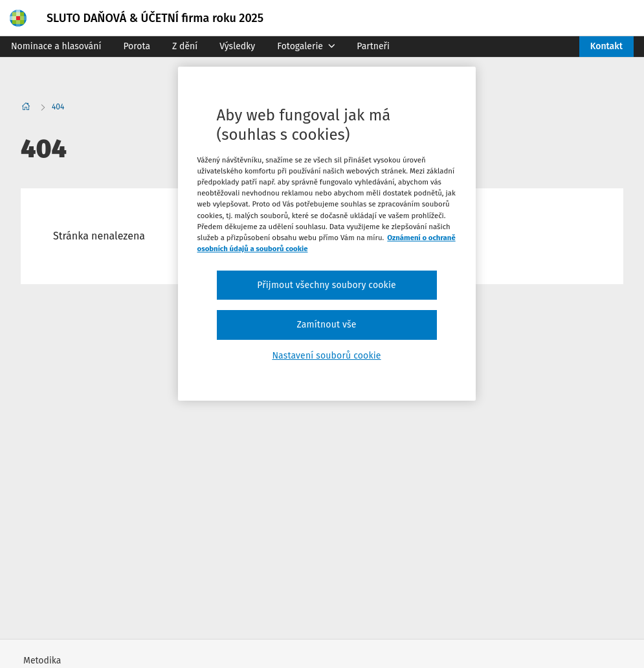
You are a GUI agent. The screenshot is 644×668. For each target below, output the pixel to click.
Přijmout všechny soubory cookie (327, 285)
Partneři (373, 46)
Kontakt (606, 46)
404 (58, 107)
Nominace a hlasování (56, 46)
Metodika (42, 661)
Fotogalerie (306, 46)
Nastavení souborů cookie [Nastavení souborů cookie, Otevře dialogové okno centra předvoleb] (326, 356)
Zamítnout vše (326, 325)
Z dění (185, 46)
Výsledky (237, 46)
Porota (137, 46)
